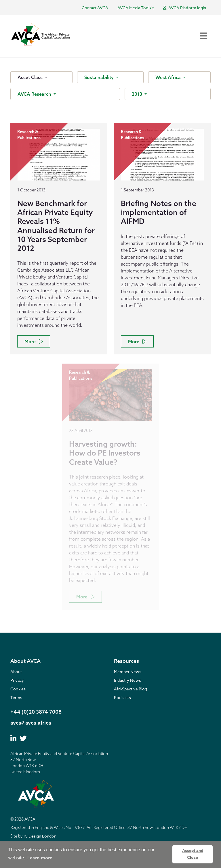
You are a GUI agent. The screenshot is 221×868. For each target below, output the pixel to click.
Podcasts (122, 697)
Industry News (127, 680)
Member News (128, 672)
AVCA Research (35, 94)
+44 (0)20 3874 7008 (36, 712)
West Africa (169, 77)
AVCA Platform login (184, 8)
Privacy (17, 680)
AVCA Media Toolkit (136, 8)
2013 (138, 94)
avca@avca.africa (31, 723)
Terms (16, 697)
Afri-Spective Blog (130, 689)
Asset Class (31, 77)
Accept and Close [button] (193, 854)
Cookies (18, 689)
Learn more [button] (40, 858)
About (16, 672)
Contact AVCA (95, 8)
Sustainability (100, 77)
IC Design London (40, 836)
